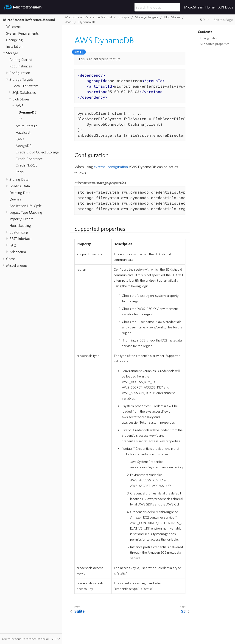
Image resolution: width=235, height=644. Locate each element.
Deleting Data (20, 193)
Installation (14, 46)
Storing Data (19, 179)
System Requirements (22, 33)
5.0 (202, 20)
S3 (20, 119)
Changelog (14, 40)
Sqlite (80, 611)
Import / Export (21, 219)
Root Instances (21, 66)
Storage (12, 53)
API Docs (226, 7)
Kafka (20, 139)
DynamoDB (28, 112)
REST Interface (20, 239)
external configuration (111, 167)
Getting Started (21, 60)
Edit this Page (223, 20)
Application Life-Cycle (26, 206)
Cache (11, 259)
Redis (20, 172)
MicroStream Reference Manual (29, 20)
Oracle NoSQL (27, 165)
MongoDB (24, 146)
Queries (15, 199)
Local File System (25, 86)
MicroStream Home (199, 7)
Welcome (13, 27)
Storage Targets (21, 79)
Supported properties (215, 44)
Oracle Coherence (29, 159)
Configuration (20, 73)
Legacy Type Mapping (26, 212)
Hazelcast (23, 132)
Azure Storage (27, 126)
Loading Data (20, 186)
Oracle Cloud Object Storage (37, 152)
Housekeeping (20, 225)
